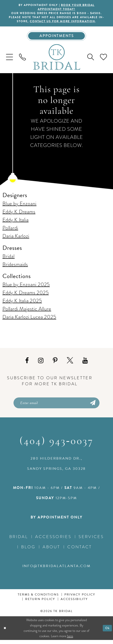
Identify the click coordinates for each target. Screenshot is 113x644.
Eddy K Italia (16, 223)
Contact (80, 551)
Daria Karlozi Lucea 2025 (29, 320)
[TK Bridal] (56, 60)
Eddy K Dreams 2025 (26, 295)
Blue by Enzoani (19, 206)
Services (91, 541)
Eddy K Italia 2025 (22, 304)
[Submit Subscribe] (92, 406)
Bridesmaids (15, 267)
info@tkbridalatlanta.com (57, 570)
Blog (28, 551)
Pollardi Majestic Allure (27, 312)
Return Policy (40, 603)
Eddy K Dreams (19, 215)
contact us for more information (66, 23)
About (51, 551)
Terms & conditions (38, 599)
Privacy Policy (80, 599)
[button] (10, 60)
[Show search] (91, 60)
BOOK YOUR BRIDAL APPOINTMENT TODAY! (67, 8)
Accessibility (74, 603)
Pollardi (10, 231)
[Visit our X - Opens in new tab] (70, 364)
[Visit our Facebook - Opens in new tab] (27, 364)
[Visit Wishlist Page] (103, 60)
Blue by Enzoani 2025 (26, 287)
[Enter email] (56, 406)
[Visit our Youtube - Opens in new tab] (85, 364)
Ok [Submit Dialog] (107, 632)
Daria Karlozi (16, 239)
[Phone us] (23, 60)
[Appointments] (56, 38)
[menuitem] (10, 60)
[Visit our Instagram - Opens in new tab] (41, 364)
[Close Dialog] (5, 632)
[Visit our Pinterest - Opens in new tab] (55, 364)
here (70, 640)
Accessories (53, 541)
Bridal (9, 259)
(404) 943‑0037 (56, 445)
